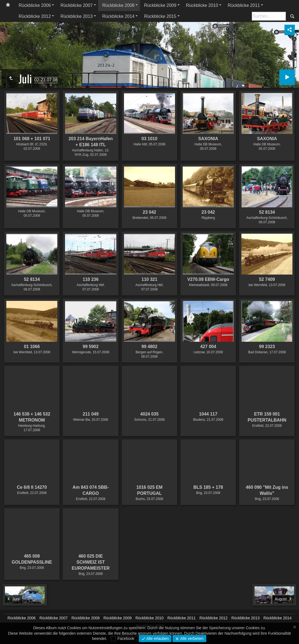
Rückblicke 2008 (118, 5)
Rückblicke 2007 (76, 5)
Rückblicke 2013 (76, 16)
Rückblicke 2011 (244, 5)
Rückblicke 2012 (35, 16)
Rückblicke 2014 (118, 16)
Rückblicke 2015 (160, 16)
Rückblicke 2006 (35, 5)
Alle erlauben (157, 639)
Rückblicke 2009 (160, 5)
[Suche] (269, 16)
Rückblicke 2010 (202, 5)
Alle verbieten (191, 639)
